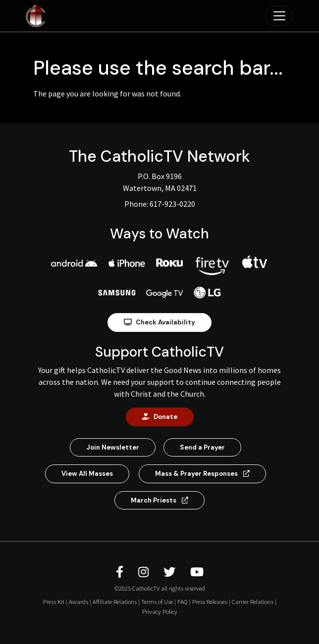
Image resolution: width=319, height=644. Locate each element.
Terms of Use (157, 601)
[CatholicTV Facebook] (121, 572)
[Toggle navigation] (279, 16)
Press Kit (54, 601)
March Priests (159, 500)
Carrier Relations (253, 601)
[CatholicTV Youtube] (197, 572)
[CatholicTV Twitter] (171, 572)
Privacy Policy (160, 611)
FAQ (183, 601)
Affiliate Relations (115, 601)
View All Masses (87, 474)
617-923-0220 (172, 204)
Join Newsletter (113, 447)
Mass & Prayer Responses (202, 474)
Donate (160, 417)
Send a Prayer (202, 447)
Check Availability (159, 322)
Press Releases (210, 601)
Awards (79, 601)
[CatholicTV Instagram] (145, 572)
